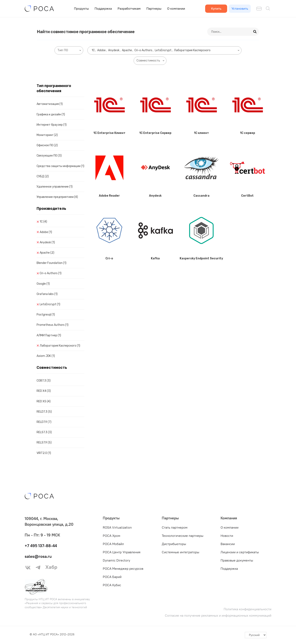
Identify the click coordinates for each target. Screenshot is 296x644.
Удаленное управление (55, 187)
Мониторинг (47, 135)
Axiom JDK (46, 356)
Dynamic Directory (116, 560)
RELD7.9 (44, 422)
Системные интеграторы (180, 552)
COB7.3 (44, 381)
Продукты (81, 8)
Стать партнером (175, 527)
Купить (216, 8)
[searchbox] (70, 50)
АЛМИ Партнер (49, 335)
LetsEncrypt (50, 304)
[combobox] (69, 50)
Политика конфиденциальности (247, 609)
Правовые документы (237, 560)
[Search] (255, 32)
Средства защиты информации (60, 166)
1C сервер (247, 133)
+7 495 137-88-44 (41, 546)
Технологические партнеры (183, 536)
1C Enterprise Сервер (155, 133)
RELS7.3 (44, 432)
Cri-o (109, 258)
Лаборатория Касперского (60, 346)
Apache (47, 253)
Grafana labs (47, 294)
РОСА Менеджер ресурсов (123, 569)
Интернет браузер (52, 125)
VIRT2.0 (44, 453)
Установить (240, 8)
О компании (176, 8)
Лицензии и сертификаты (240, 552)
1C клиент (201, 133)
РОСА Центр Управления (122, 552)
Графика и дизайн (51, 114)
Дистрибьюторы (174, 544)
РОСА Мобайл (113, 544)
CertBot (247, 196)
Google (43, 284)
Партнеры (154, 8)
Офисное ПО (47, 145)
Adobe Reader (109, 196)
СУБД (43, 176)
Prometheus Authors (53, 325)
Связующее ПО (49, 156)
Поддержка (103, 8)
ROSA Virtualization (117, 527)
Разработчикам (129, 8)
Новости (227, 536)
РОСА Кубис (112, 585)
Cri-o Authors (51, 273)
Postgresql (46, 315)
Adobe (46, 232)
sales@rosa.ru (38, 556)
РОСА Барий (112, 577)
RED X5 (44, 401)
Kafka (155, 258)
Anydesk (47, 242)
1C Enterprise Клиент (109, 133)
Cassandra (201, 196)
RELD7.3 (44, 412)
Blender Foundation (51, 263)
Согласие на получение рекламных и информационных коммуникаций (218, 616)
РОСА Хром (112, 536)
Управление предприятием (57, 197)
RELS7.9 (44, 443)
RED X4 (44, 391)
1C (43, 222)
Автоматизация (50, 104)
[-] (256, 635)
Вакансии (228, 544)
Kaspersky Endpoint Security (201, 258)
